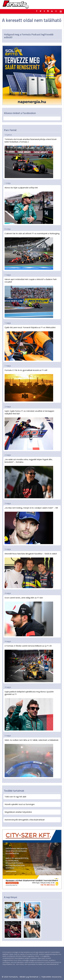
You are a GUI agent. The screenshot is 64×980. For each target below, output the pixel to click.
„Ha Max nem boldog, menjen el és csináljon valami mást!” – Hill (31, 525)
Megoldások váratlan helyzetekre (18, 812)
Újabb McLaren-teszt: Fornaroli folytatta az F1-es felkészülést (30, 343)
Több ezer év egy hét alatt (15, 797)
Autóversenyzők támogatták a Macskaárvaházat (25, 820)
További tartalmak (14, 791)
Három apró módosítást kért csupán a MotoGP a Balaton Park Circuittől (31, 298)
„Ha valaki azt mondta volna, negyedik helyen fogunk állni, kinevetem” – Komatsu (29, 478)
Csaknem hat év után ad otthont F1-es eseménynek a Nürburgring (32, 251)
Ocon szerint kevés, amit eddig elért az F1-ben (29, 616)
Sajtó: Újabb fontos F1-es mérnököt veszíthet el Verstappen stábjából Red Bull (29, 430)
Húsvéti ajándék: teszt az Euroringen (20, 804)
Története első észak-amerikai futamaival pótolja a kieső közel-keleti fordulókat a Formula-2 (31, 158)
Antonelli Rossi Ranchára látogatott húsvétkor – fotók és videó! (31, 570)
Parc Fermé (10, 130)
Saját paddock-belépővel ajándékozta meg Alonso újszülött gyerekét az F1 (29, 710)
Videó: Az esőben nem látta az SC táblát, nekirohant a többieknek (31, 758)
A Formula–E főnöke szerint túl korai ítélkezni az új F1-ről (29, 663)
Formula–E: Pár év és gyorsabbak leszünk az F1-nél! (29, 385)
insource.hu (57, 977)
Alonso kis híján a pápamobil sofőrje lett (29, 205)
